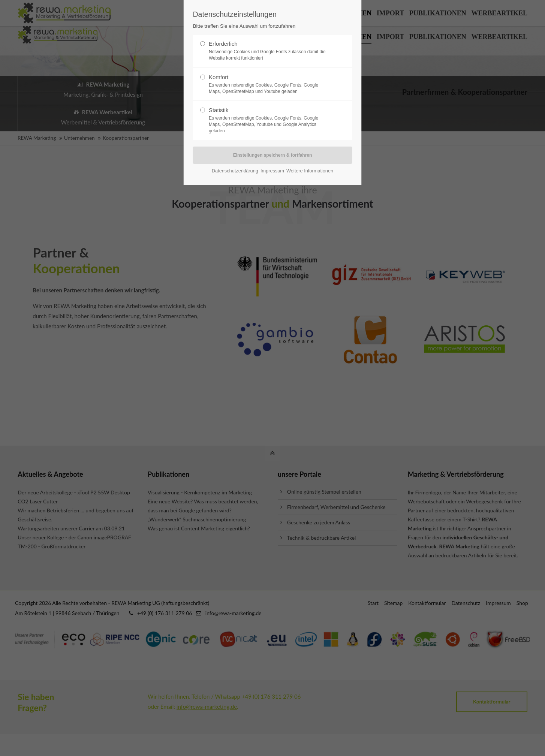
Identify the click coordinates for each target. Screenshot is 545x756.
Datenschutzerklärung (235, 171)
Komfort (270, 84)
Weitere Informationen (310, 171)
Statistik (270, 120)
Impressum (272, 171)
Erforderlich (270, 51)
